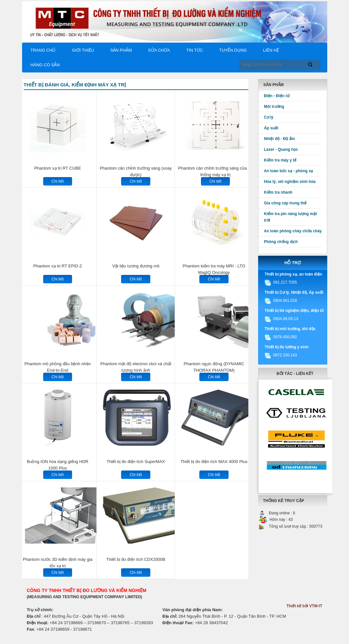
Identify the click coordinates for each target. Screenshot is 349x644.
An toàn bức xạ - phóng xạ (288, 171)
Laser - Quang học (281, 149)
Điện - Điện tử (277, 96)
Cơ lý (269, 117)
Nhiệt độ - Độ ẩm (279, 139)
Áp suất (271, 128)
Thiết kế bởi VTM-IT (304, 606)
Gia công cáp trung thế (285, 203)
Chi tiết (58, 181)
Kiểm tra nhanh (278, 192)
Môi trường (274, 107)
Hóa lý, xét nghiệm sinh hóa (290, 182)
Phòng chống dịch (281, 242)
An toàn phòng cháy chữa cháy (293, 231)
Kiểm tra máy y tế (280, 160)
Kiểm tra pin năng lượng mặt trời (290, 217)
